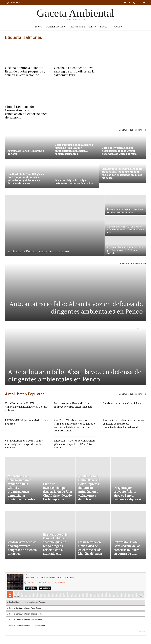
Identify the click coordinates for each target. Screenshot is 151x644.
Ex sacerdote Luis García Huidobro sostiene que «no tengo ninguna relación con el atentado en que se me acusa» (122, 179)
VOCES (118, 27)
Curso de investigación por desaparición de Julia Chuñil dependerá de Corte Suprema (119, 151)
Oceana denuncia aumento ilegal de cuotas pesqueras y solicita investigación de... (25, 71)
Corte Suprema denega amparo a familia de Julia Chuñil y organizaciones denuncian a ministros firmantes (74, 149)
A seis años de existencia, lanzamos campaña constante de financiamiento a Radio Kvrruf (123, 424)
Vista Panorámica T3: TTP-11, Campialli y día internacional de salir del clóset (26, 407)
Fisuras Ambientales (83, 27)
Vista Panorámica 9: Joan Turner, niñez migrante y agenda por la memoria (24, 444)
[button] (125, 3)
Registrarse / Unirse (13, 3)
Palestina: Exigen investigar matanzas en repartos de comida (74, 182)
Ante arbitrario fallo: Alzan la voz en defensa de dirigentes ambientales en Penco (76, 308)
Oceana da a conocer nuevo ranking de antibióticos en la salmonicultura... (74, 71)
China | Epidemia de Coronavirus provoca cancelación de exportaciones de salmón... (26, 112)
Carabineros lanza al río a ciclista (122, 403)
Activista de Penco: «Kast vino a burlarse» (26, 152)
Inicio (39, 27)
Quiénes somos (56, 27)
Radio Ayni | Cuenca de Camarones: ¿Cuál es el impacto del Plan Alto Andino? (74, 444)
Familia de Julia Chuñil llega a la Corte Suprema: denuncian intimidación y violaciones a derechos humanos (26, 179)
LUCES (105, 27)
